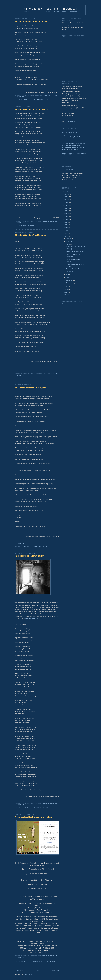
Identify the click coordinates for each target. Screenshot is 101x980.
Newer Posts (19, 970)
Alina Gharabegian (43, 960)
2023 (66, 286)
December (70, 283)
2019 (66, 228)
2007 (66, 194)
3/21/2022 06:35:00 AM (50, 374)
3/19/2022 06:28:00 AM (50, 803)
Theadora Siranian (39, 100)
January (69, 238)
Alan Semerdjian (30, 960)
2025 (66, 292)
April (68, 275)
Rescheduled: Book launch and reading (33, 817)
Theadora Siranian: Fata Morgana (31, 388)
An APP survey (68, 170)
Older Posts (55, 970)
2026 (66, 295)
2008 (66, 197)
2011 (66, 205)
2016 (66, 219)
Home (37, 970)
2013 (66, 211)
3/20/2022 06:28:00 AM (50, 542)
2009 (66, 200)
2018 (66, 225)
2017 (66, 222)
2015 (66, 217)
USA (47, 100)
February (69, 241)
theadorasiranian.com (32, 618)
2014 (66, 214)
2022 (22, 960)
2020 (66, 231)
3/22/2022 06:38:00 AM (50, 221)
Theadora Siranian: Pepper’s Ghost (31, 109)
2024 (66, 289)
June (68, 277)
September (70, 280)
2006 (66, 191)
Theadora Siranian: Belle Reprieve (31, 22)
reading (53, 962)
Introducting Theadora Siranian (30, 556)
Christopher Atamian (31, 962)
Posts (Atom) (28, 974)
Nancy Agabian (44, 962)
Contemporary (26, 100)
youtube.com (71, 121)
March (68, 244)
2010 (66, 203)
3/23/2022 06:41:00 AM (50, 95)
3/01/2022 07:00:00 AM (50, 956)
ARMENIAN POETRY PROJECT (51, 9)
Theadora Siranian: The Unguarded (31, 235)
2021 (66, 233)
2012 (66, 208)
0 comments (20, 97)
